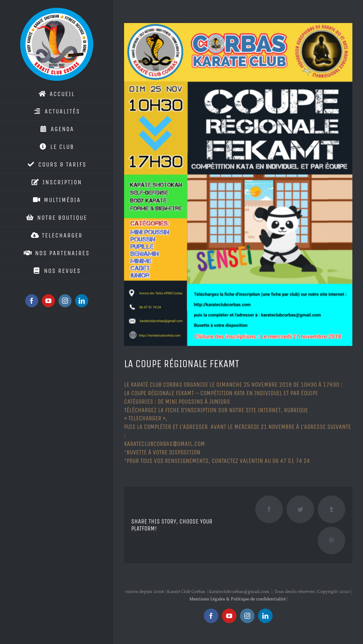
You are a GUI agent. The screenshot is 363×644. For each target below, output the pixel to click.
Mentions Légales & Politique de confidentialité (238, 599)
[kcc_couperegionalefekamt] (238, 184)
